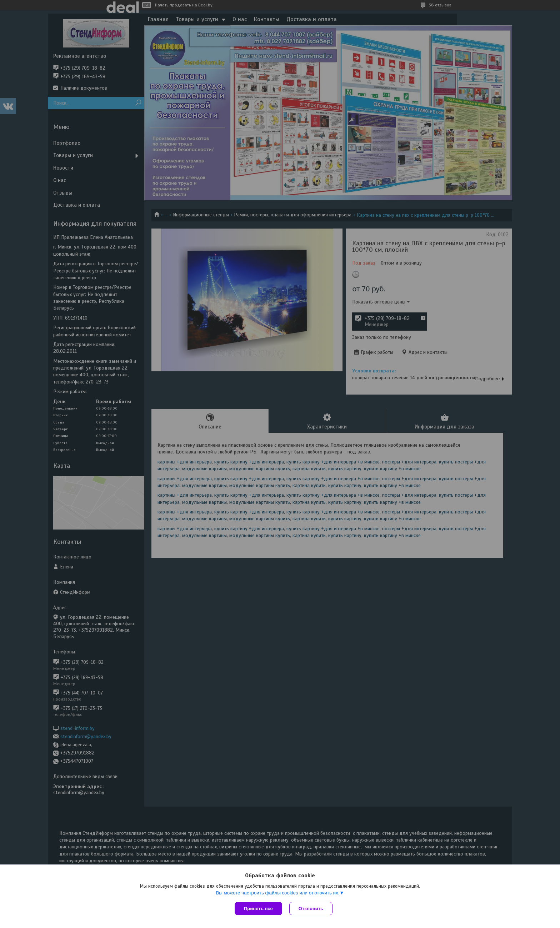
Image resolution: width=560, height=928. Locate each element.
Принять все (258, 909)
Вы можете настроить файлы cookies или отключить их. (277, 893)
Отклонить (311, 909)
